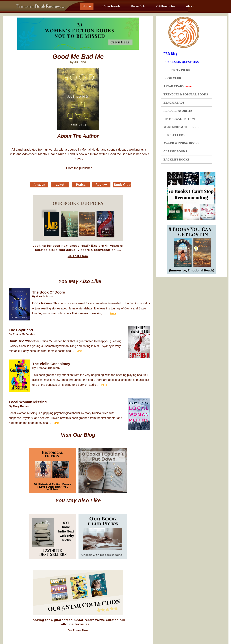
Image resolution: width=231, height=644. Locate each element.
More (113, 313)
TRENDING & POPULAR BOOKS (186, 94)
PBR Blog (170, 54)
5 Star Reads (111, 6)
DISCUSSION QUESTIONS (181, 62)
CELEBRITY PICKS (177, 70)
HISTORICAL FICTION (179, 119)
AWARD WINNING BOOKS (181, 143)
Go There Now (78, 256)
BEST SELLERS (174, 135)
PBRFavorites (165, 6)
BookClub (138, 6)
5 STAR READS (178, 86)
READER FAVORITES (178, 111)
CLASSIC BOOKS (175, 151)
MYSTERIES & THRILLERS (182, 127)
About (190, 6)
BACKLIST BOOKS (176, 160)
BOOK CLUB (172, 78)
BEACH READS (174, 103)
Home (87, 6)
